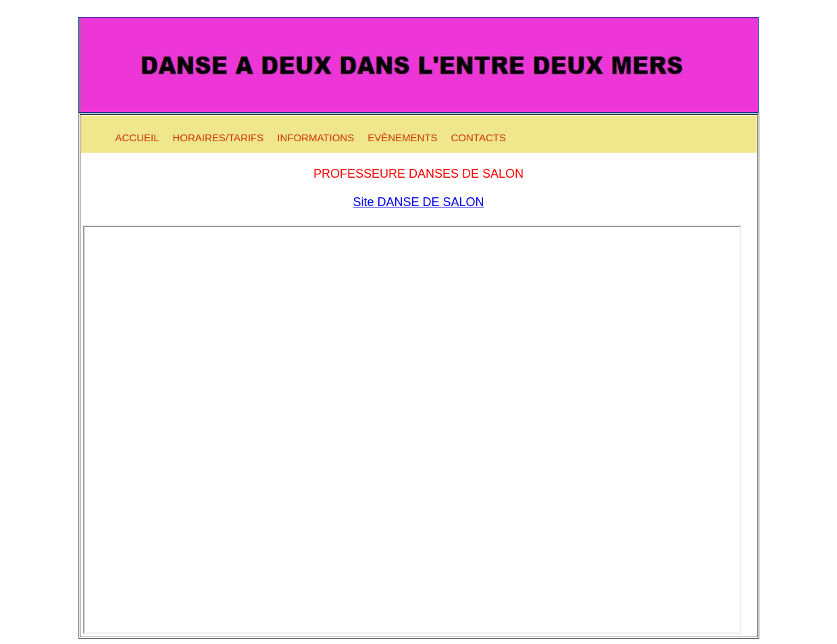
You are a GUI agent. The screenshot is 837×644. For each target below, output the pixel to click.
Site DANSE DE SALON (418, 202)
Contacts (479, 138)
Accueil (137, 138)
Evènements (402, 138)
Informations (315, 138)
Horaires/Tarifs (219, 138)
